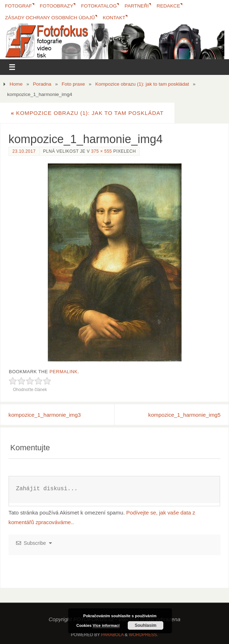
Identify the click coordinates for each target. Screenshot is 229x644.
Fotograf (19, 6)
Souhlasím (146, 625)
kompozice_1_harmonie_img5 (185, 415)
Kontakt (114, 18)
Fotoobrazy (57, 6)
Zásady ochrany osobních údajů (50, 18)
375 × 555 (102, 151)
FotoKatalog (99, 6)
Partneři (137, 6)
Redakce (169, 6)
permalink (64, 372)
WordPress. (143, 635)
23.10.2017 (24, 151)
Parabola (112, 635)
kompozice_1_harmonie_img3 (45, 415)
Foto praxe (73, 84)
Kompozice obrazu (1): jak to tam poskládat (142, 84)
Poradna (42, 84)
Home (16, 84)
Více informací (106, 625)
